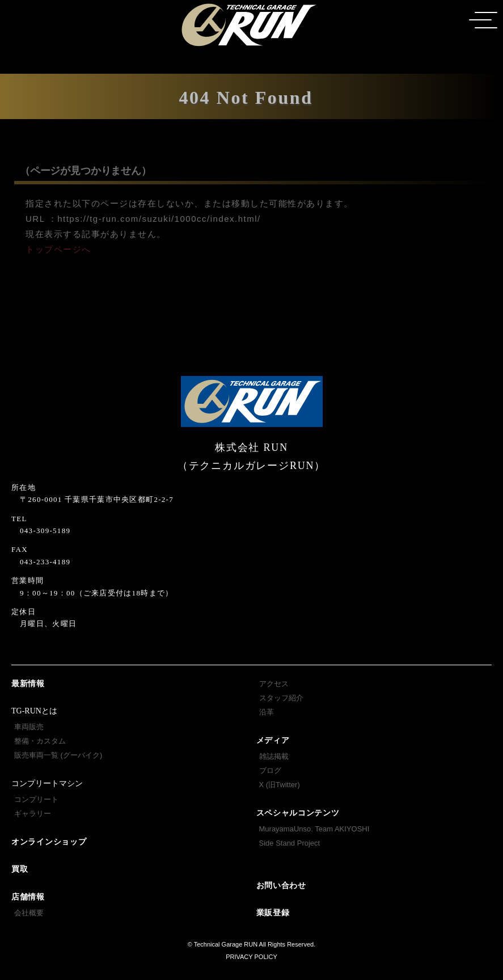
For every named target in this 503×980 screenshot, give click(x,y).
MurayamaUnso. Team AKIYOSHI (314, 829)
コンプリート (36, 799)
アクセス (274, 684)
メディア (273, 740)
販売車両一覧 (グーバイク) (58, 755)
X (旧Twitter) (280, 785)
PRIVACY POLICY (251, 957)
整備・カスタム (40, 741)
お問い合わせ (281, 886)
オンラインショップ (49, 842)
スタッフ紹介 (281, 698)
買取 (20, 869)
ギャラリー (33, 814)
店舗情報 (28, 897)
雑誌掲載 (274, 756)
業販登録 (273, 913)
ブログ (270, 770)
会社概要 (29, 913)
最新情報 (28, 684)
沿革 (267, 712)
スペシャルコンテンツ (298, 813)
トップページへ (58, 249)
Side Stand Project (290, 843)
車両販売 (29, 727)
